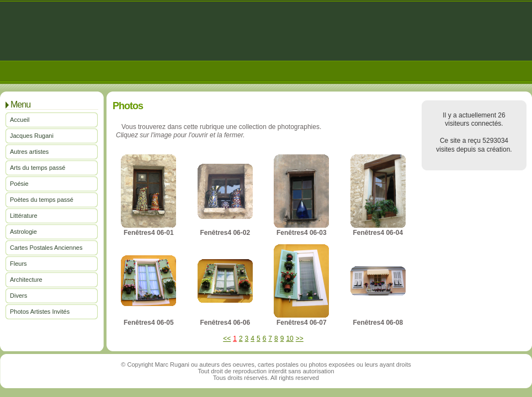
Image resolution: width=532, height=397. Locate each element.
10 (289, 339)
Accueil (20, 120)
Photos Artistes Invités (40, 312)
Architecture (26, 280)
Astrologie (23, 232)
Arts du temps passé (38, 168)
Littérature (24, 216)
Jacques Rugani (32, 136)
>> (300, 339)
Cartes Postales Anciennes (46, 248)
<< (227, 339)
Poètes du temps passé (42, 200)
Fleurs (18, 264)
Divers (18, 296)
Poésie (19, 184)
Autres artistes (29, 152)
